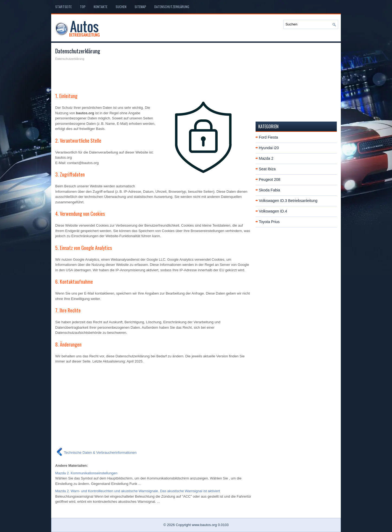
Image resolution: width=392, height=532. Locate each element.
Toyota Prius (269, 222)
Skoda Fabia (269, 190)
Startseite (63, 7)
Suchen (121, 7)
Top (83, 7)
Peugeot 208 (269, 179)
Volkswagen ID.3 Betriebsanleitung (288, 201)
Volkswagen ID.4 (273, 211)
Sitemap (140, 7)
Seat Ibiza (267, 169)
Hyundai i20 (269, 148)
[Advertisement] (153, 75)
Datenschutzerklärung (172, 7)
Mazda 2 (266, 158)
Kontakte (101, 7)
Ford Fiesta (268, 137)
